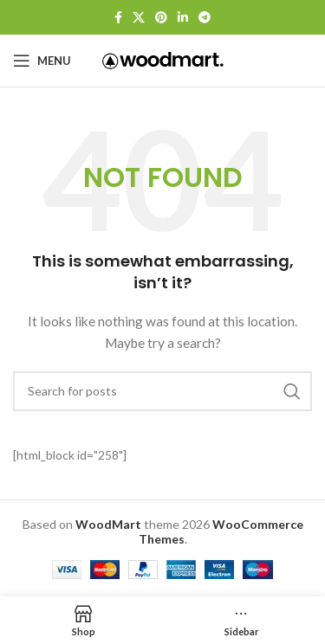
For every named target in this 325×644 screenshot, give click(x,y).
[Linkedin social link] (183, 17)
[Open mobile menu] (42, 61)
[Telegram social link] (205, 17)
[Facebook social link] (118, 17)
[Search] (162, 391)
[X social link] (139, 17)
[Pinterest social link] (161, 17)
